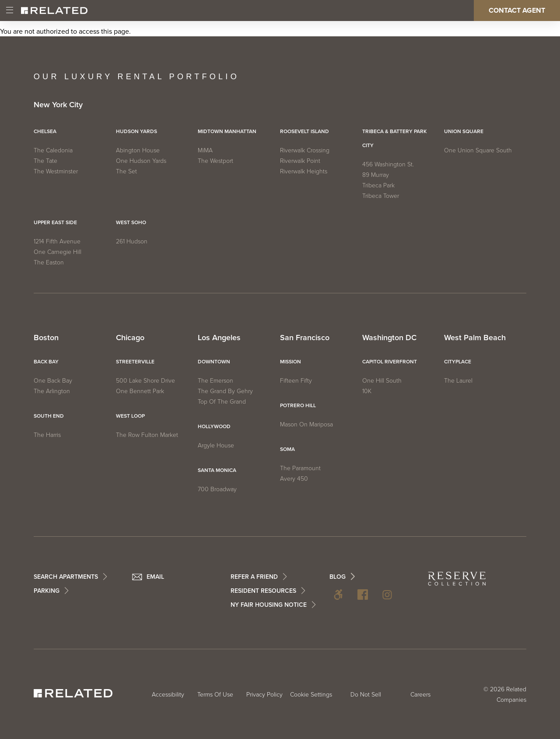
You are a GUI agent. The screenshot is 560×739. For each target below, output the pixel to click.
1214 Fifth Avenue (57, 241)
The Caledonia (53, 150)
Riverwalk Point (300, 161)
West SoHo (131, 222)
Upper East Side (55, 222)
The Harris (47, 435)
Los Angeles (219, 338)
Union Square (464, 131)
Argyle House (216, 445)
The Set (126, 171)
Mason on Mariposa (306, 424)
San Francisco (305, 338)
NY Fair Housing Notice (269, 605)
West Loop (130, 416)
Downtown (214, 362)
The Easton (49, 262)
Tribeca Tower (381, 196)
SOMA (287, 449)
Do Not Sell (366, 695)
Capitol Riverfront (390, 362)
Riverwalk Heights (304, 171)
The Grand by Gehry (225, 391)
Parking (47, 591)
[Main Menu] (10, 11)
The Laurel (458, 381)
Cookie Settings (311, 695)
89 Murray (376, 175)
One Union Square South (478, 150)
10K (367, 391)
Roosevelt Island (304, 131)
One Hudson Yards (141, 161)
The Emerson (215, 381)
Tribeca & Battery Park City (394, 138)
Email (155, 577)
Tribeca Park (378, 185)
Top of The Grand (222, 402)
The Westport (215, 161)
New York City (58, 105)
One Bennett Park (140, 391)
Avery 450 (294, 479)
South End (49, 416)
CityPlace (458, 362)
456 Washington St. (388, 164)
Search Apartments (66, 577)
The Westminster (56, 171)
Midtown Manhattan (227, 131)
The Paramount (300, 468)
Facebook (363, 595)
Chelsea (45, 131)
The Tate (45, 161)
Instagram (387, 595)
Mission (290, 362)
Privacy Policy (264, 695)
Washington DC (389, 338)
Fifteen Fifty (296, 381)
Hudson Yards (136, 131)
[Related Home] (54, 11)
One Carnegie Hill (58, 252)
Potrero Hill (298, 405)
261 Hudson (132, 241)
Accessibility (338, 595)
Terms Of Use (215, 695)
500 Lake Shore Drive (145, 381)
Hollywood (214, 426)
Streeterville (135, 362)
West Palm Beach (475, 338)
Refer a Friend (254, 577)
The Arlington (52, 391)
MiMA (205, 150)
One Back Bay (53, 381)
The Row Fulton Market (147, 435)
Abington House (138, 150)
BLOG (338, 577)
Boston (46, 338)
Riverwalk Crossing (305, 150)
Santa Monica (217, 470)
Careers (420, 695)
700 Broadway (217, 489)
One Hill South (382, 381)
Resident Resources (263, 591)
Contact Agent (517, 11)
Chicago (130, 338)
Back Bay (46, 362)
